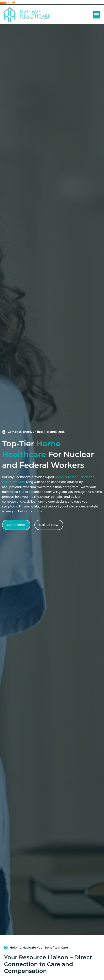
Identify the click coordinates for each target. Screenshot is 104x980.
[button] (97, 15)
